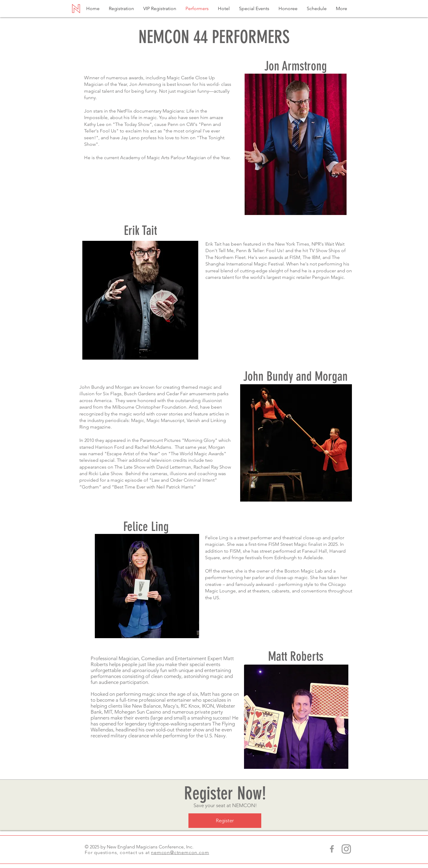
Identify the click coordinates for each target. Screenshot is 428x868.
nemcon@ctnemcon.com (180, 852)
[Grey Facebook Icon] (332, 849)
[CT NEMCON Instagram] (346, 849)
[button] (342, 8)
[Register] (225, 821)
